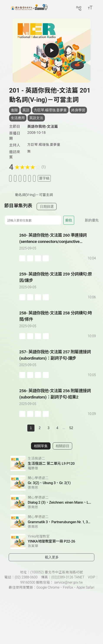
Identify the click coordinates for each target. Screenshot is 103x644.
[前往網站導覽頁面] (79, 8)
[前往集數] (33, 220)
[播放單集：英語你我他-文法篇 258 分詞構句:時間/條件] (12, 325)
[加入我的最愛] (15, 178)
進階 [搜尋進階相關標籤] (14, 110)
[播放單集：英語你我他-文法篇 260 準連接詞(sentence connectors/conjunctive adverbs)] (12, 247)
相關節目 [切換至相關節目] (62, 446)
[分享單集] (25, 178)
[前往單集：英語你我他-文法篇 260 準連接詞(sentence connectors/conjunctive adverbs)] (58, 243)
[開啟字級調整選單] (90, 8)
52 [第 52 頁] (71, 428)
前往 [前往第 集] (69, 220)
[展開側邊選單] (8, 8)
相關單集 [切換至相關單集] (41, 446)
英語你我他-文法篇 (43, 126)
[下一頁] (80, 428)
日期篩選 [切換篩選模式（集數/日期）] (47, 207)
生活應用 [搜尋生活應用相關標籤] (18, 118)
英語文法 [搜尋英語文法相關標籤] (36, 118)
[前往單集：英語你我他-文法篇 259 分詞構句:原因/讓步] (58, 282)
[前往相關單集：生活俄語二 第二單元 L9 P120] (51, 463)
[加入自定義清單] (20, 178)
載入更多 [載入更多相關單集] (52, 557)
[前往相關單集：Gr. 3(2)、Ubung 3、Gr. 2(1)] (51, 483)
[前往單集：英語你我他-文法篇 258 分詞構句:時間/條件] (58, 320)
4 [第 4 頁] (57, 428)
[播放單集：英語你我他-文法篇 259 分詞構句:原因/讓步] (12, 286)
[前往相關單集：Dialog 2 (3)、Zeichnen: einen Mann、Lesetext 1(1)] (51, 502)
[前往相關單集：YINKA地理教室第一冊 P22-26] (51, 541)
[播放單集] (51, 50)
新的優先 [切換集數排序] (92, 220)
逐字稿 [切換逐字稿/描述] (44, 178)
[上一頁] (23, 428)
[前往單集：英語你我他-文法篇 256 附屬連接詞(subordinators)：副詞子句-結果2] (58, 398)
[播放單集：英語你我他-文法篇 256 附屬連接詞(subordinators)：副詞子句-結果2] (12, 402)
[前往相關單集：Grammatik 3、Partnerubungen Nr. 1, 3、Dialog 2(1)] (51, 522)
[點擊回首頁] (29, 8)
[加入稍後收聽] (10, 178)
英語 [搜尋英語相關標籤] (26, 110)
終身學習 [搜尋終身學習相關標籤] (78, 110)
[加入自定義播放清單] (30, 258)
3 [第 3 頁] (48, 428)
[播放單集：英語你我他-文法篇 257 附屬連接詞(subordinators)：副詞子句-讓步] (12, 363)
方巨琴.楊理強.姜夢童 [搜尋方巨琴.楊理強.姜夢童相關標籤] (50, 110)
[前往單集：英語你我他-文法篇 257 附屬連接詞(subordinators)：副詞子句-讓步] (58, 359)
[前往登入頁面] (99, 8)
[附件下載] (34, 178)
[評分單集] (29, 178)
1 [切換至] (31, 428)
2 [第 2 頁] (40, 428)
